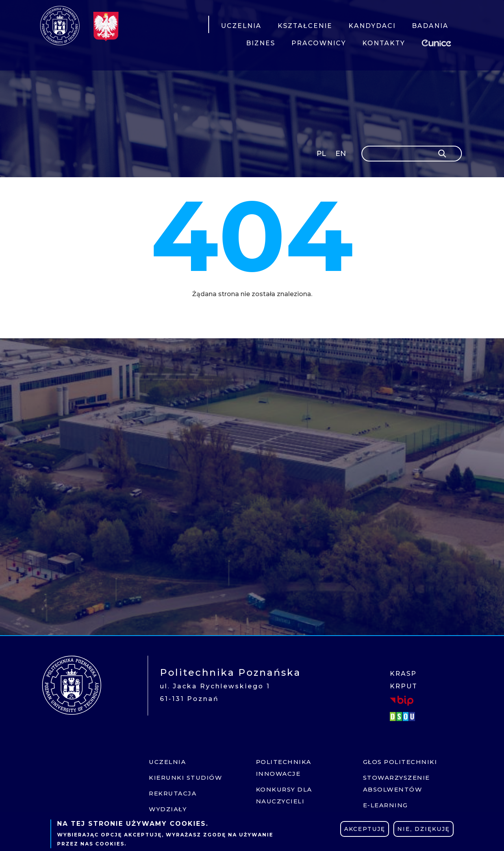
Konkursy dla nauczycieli (284, 795)
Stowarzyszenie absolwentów (397, 783)
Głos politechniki (400, 762)
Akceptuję (365, 829)
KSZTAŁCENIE (305, 26)
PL (321, 154)
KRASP (403, 674)
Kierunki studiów (185, 778)
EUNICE (438, 42)
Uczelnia (167, 762)
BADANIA (430, 26)
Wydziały (168, 809)
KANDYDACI (372, 26)
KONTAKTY (384, 43)
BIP (402, 701)
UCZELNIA (241, 26)
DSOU (404, 716)
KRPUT (404, 686)
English (342, 155)
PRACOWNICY (319, 43)
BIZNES (261, 43)
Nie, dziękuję (423, 829)
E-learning (385, 805)
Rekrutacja (173, 793)
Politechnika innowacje (284, 768)
